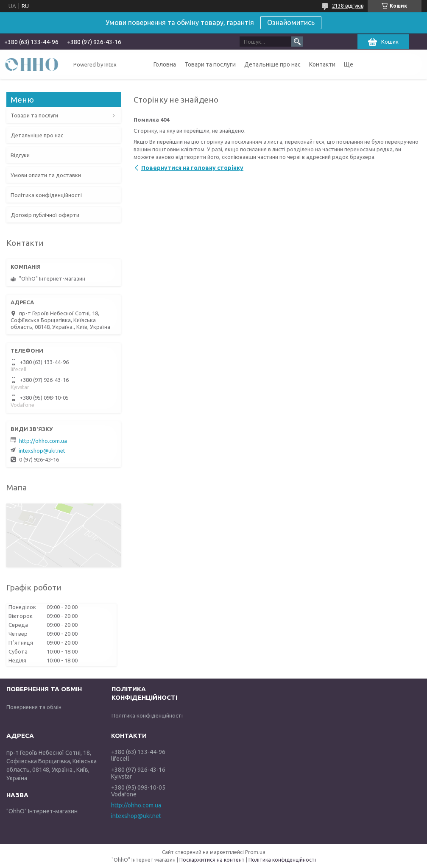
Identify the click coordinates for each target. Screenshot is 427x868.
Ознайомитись (291, 22)
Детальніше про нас (272, 64)
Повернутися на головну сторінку (192, 168)
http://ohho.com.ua (43, 441)
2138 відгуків (348, 6)
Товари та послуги (210, 64)
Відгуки (20, 155)
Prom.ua (255, 852)
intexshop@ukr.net (42, 451)
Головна (165, 64)
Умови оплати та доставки (46, 175)
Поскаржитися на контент (212, 860)
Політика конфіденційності (46, 195)
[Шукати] (297, 42)
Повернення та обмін (34, 707)
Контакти (322, 64)
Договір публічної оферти (45, 215)
